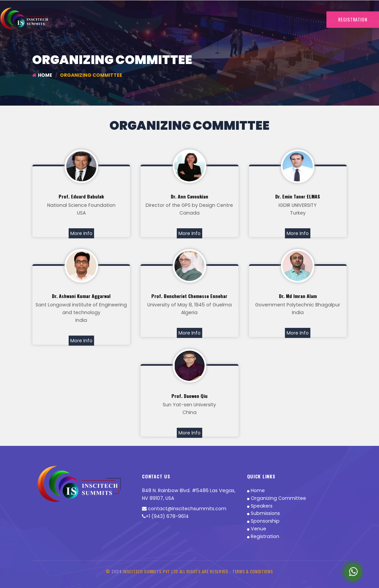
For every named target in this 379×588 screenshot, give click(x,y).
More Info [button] (290, 21)
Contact (312, 21)
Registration (263, 537)
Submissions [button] (119, 21)
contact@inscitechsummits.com (184, 509)
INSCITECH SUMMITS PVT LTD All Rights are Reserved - (178, 571)
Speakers (260, 506)
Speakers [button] (189, 21)
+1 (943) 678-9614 (165, 517)
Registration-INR (218, 21)
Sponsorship (248, 21)
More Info (81, 233)
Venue (257, 529)
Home (98, 21)
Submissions (263, 514)
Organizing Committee (156, 21)
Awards (270, 21)
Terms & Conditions (253, 571)
